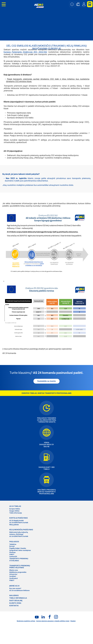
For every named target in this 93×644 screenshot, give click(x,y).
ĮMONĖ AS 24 (14, 586)
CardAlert (13, 576)
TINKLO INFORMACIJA (18, 598)
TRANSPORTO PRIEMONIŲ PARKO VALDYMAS (20, 567)
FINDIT (12, 554)
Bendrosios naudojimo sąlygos (26, 621)
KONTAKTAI (14, 606)
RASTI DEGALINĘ (16, 601)
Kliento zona (14, 570)
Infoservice (13, 574)
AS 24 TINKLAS (15, 506)
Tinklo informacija (16, 513)
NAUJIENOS (14, 595)
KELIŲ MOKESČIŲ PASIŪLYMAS (21, 530)
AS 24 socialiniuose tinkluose (19, 590)
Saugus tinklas (14, 511)
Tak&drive (13, 544)
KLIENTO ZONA (15, 603)
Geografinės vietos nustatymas (20, 550)
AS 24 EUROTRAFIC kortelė (19, 523)
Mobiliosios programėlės (18, 572)
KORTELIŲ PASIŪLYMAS (18, 518)
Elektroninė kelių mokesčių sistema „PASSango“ (19, 533)
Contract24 (13, 556)
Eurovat (12, 546)
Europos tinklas (15, 509)
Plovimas (12, 552)
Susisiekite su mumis (46, 381)
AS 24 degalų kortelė (16, 521)
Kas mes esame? (15, 588)
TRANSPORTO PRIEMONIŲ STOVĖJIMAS (19, 560)
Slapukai (73, 621)
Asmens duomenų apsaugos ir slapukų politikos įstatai (53, 621)
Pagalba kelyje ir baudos (18, 548)
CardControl (13, 578)
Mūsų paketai (14, 525)
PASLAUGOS (14, 542)
